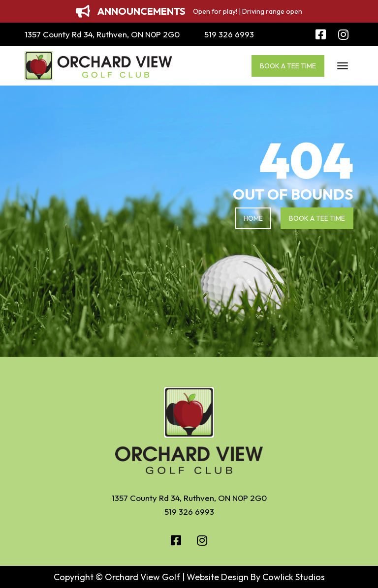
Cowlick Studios (294, 577)
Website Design (218, 577)
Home (253, 218)
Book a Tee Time (288, 66)
